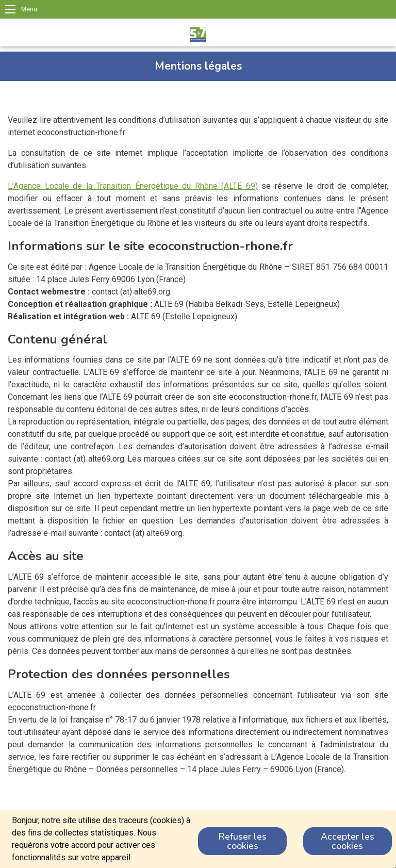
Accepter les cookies (348, 841)
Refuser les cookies (242, 841)
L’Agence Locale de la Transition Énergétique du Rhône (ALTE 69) (133, 186)
